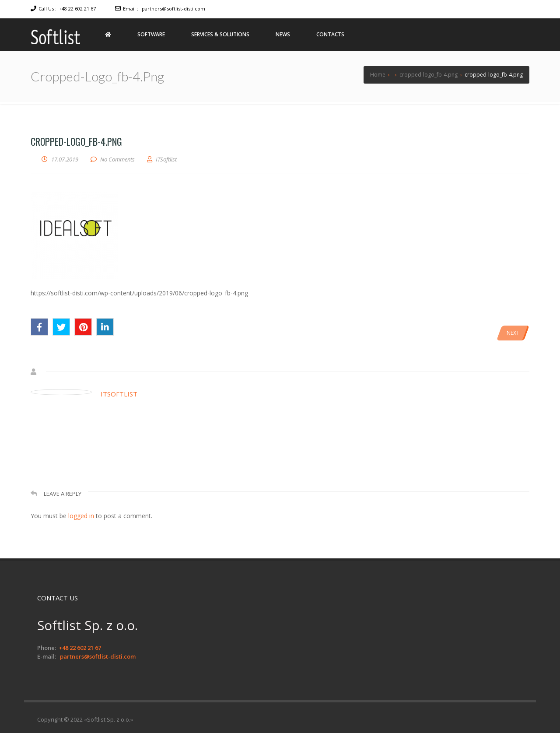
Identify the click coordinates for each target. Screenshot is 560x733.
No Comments (117, 159)
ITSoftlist (119, 394)
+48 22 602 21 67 (77, 9)
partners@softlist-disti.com (173, 9)
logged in (81, 516)
